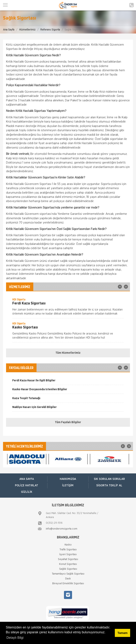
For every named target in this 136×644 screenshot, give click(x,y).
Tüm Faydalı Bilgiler (68, 422)
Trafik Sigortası (68, 550)
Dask (68, 579)
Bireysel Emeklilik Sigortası (68, 584)
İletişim (68, 486)
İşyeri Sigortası (68, 554)
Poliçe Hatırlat (27, 486)
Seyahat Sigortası (68, 559)
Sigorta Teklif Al (109, 486)
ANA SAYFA (27, 479)
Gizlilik (27, 492)
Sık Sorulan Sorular (109, 479)
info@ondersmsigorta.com (62, 529)
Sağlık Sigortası (68, 569)
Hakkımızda (68, 479)
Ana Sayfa (9, 30)
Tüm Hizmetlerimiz (68, 353)
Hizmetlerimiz (27, 30)
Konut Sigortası (68, 564)
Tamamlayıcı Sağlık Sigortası (68, 574)
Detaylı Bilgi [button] (15, 638)
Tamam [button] (122, 633)
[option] (68, 308)
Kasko (68, 545)
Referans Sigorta (50, 30)
